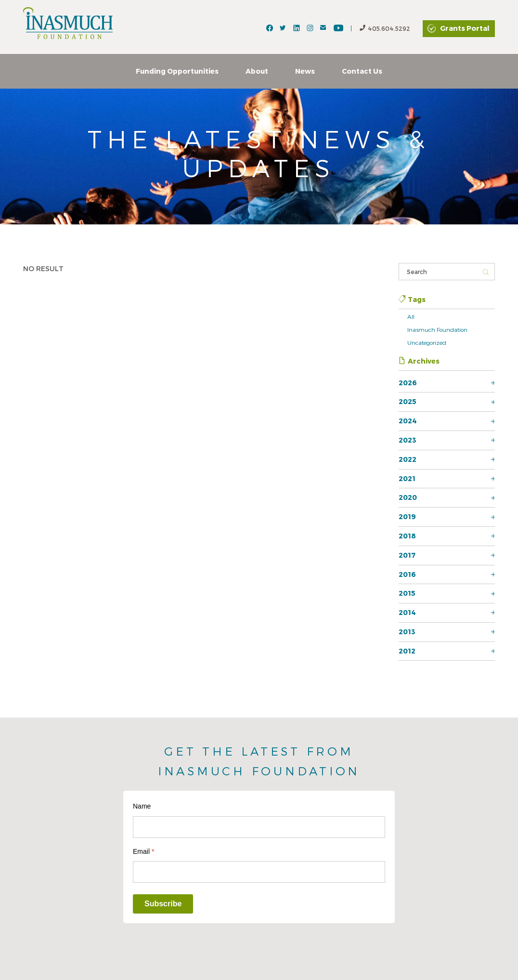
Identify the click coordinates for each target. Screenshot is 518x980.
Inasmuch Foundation (437, 329)
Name (142, 806)
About (257, 71)
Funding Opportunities (177, 71)
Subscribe (163, 904)
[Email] (259, 872)
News (305, 71)
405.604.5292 (385, 29)
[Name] (259, 827)
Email (143, 851)
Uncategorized (427, 342)
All (411, 316)
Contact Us (362, 71)
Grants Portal (465, 28)
